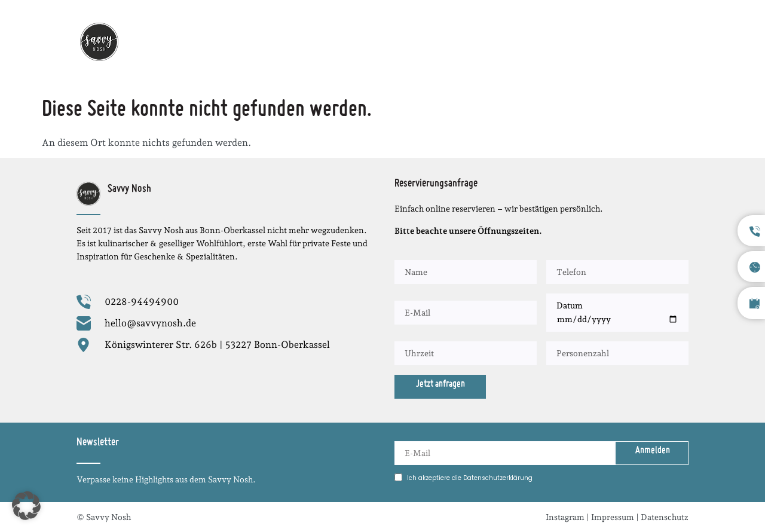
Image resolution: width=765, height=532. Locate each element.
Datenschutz (665, 517)
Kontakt (670, 42)
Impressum (613, 517)
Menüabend (424, 42)
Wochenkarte (348, 42)
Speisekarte (496, 42)
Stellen (617, 42)
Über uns (562, 42)
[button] (26, 506)
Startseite (276, 42)
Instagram (565, 517)
